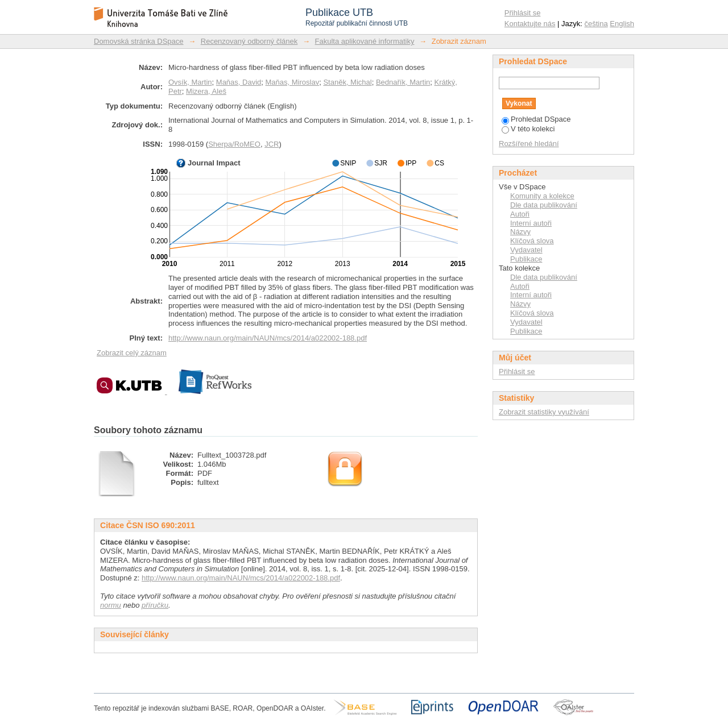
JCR (272, 144)
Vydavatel (526, 250)
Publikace (526, 259)
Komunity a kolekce (542, 196)
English (622, 24)
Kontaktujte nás (530, 24)
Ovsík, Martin (190, 82)
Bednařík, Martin (403, 82)
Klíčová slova (532, 241)
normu (111, 605)
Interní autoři (531, 223)
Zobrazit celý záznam (132, 353)
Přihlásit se (523, 13)
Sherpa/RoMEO (234, 144)
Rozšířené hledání (529, 144)
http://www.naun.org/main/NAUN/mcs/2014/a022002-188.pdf (268, 338)
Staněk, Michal (347, 82)
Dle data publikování (544, 205)
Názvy (520, 232)
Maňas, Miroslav (293, 82)
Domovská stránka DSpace (139, 41)
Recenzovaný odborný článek (249, 41)
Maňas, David (239, 82)
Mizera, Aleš (206, 91)
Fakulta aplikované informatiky (365, 41)
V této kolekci (528, 129)
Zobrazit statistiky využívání (544, 412)
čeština (596, 24)
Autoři (520, 214)
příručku (155, 605)
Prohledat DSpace (536, 119)
